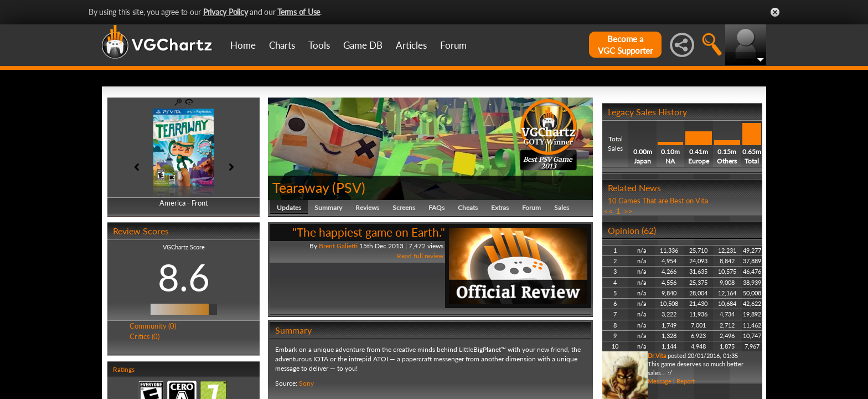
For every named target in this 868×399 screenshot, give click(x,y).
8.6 (184, 277)
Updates (289, 208)
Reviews (367, 208)
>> (628, 211)
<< (608, 211)
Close (775, 12)
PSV (349, 187)
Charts (282, 45)
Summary (328, 208)
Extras (500, 208)
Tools (319, 45)
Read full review (420, 256)
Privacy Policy (226, 12)
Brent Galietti (338, 246)
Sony (306, 383)
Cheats (468, 208)
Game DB (363, 45)
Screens (404, 208)
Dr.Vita (657, 355)
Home (243, 45)
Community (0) (153, 326)
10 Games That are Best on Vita (658, 201)
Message (660, 381)
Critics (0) (144, 336)
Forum (453, 45)
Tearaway (301, 187)
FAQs (436, 208)
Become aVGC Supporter (625, 45)
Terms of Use (299, 12)
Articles (411, 45)
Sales (562, 208)
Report (686, 381)
